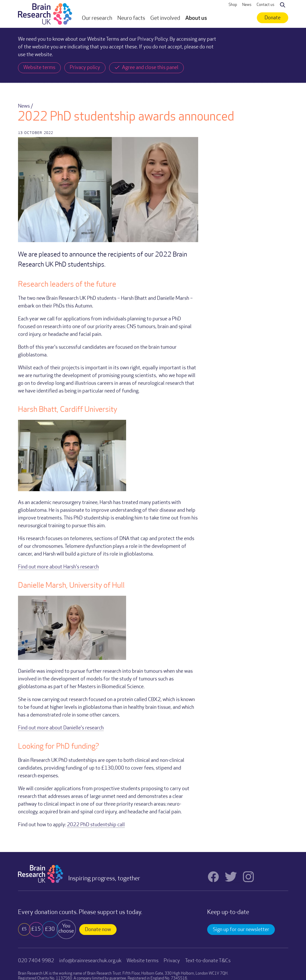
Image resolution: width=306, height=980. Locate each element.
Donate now (98, 930)
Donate (273, 18)
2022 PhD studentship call (96, 825)
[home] (45, 14)
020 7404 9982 (36, 961)
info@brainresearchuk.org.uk (90, 961)
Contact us (265, 5)
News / (25, 106)
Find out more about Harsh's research (58, 567)
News (247, 5)
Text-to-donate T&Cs (208, 961)
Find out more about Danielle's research (61, 728)
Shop (233, 5)
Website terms (143, 961)
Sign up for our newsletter (241, 930)
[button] (97, 19)
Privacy (172, 961)
